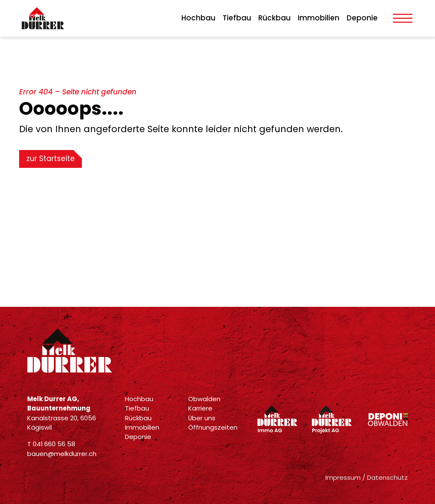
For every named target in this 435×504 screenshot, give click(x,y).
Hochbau (198, 18)
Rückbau (274, 18)
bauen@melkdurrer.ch (62, 454)
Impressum (343, 477)
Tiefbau (237, 18)
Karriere (200, 408)
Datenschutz (387, 477)
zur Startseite (51, 159)
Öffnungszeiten (213, 427)
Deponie (362, 18)
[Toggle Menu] (403, 18)
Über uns (202, 418)
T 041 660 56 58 (51, 444)
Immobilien (319, 18)
